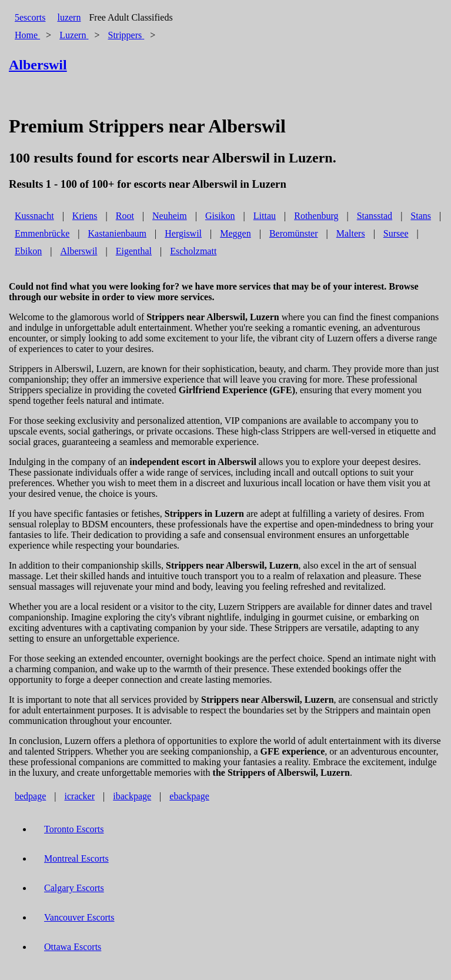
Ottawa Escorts (73, 947)
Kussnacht (34, 216)
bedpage (30, 796)
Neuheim (170, 216)
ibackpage (132, 796)
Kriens (85, 216)
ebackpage (189, 796)
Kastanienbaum (118, 233)
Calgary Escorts (74, 888)
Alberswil (78, 251)
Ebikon (28, 251)
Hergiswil (183, 233)
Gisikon (220, 216)
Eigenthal (134, 251)
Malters (351, 233)
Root (125, 216)
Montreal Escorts (76, 858)
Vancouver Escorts (79, 917)
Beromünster (294, 233)
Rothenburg (316, 216)
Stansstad (375, 216)
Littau (265, 216)
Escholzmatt (193, 251)
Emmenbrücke (42, 233)
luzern (69, 17)
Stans (421, 216)
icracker (80, 796)
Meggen (235, 233)
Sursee (396, 233)
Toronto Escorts (74, 829)
